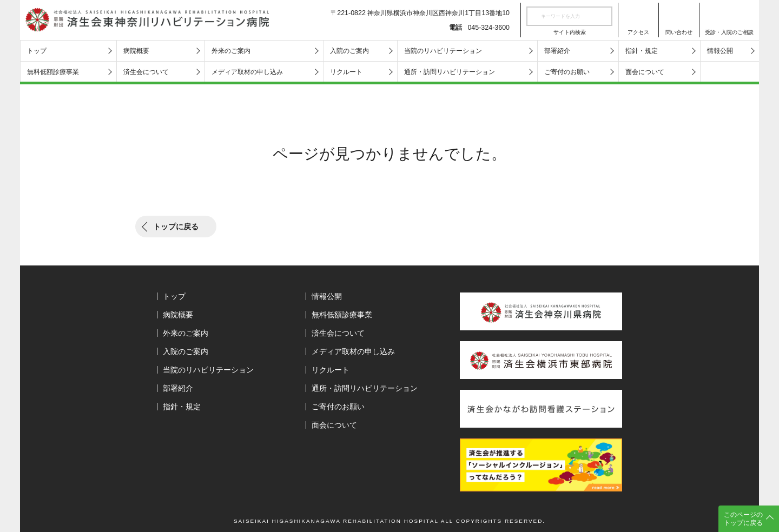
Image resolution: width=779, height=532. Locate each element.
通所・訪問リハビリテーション (450, 72)
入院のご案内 (349, 51)
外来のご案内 (231, 51)
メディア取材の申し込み (247, 72)
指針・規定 (642, 51)
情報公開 (720, 51)
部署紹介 (557, 51)
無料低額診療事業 (53, 72)
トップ (37, 51)
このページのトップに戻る (743, 518)
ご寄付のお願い (567, 72)
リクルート (346, 72)
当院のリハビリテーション (443, 51)
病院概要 (136, 51)
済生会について (146, 72)
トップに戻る (176, 227)
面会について (645, 72)
